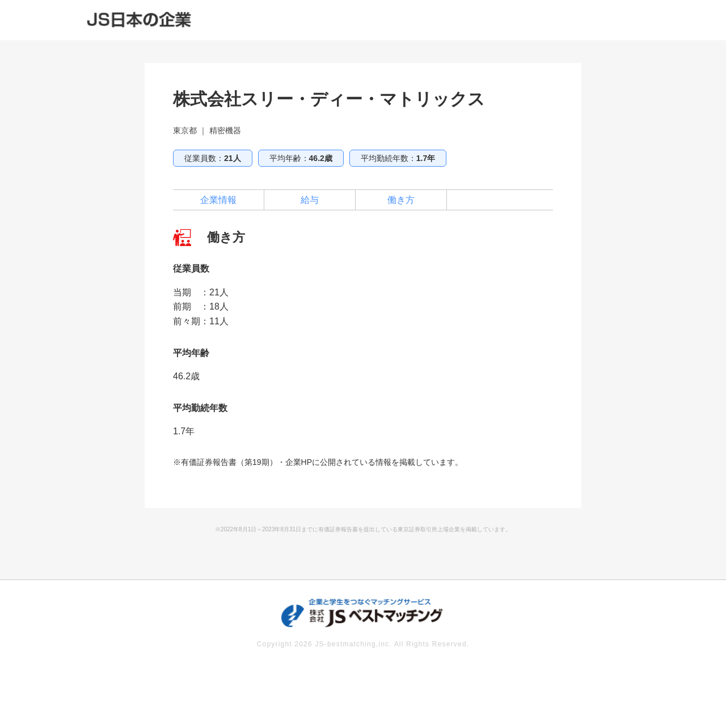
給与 (310, 200)
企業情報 (218, 200)
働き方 (401, 200)
